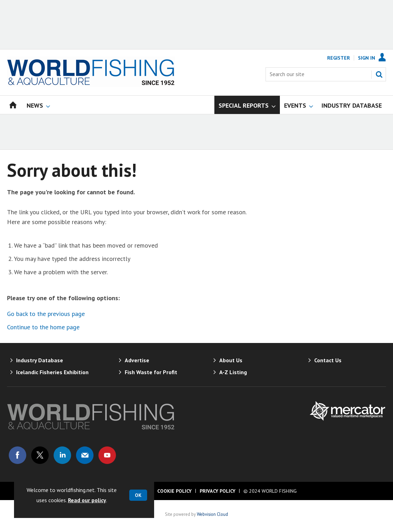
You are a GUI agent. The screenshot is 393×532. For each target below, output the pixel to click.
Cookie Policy (174, 491)
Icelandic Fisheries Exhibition (52, 372)
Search (379, 74)
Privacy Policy (218, 491)
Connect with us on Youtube (107, 455)
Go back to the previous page (46, 314)
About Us (231, 360)
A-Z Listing (233, 372)
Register (339, 58)
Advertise (137, 360)
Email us (85, 455)
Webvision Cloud (212, 514)
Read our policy (87, 500)
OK (138, 495)
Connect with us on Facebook (18, 455)
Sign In (367, 58)
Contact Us (328, 360)
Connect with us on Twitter (40, 455)
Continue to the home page (43, 327)
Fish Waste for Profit (151, 372)
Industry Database (40, 360)
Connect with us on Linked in (62, 455)
